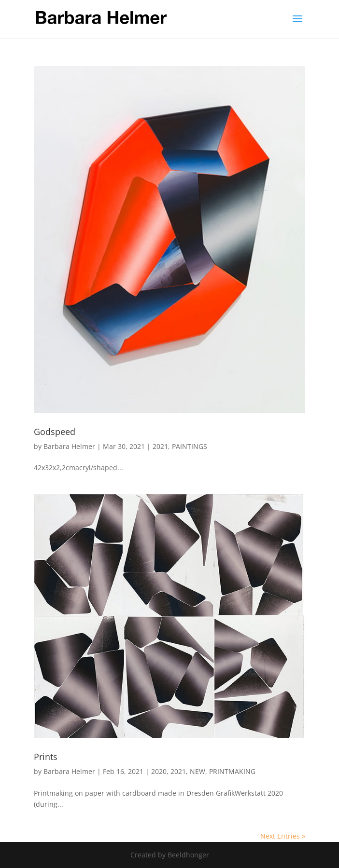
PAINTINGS (190, 446)
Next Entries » (283, 836)
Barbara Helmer (69, 446)
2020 (159, 771)
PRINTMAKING (232, 771)
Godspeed (55, 432)
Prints (46, 757)
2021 (160, 446)
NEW (198, 771)
